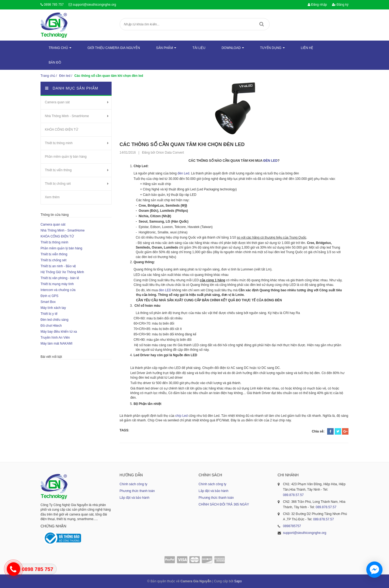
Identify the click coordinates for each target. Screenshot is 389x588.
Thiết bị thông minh (59, 143)
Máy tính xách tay (53, 308)
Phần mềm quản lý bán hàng (66, 157)
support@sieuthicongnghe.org (94, 5)
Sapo (238, 581)
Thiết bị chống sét (58, 184)
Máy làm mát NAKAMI (56, 343)
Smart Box (48, 302)
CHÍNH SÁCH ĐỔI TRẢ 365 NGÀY (224, 504)
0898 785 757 (54, 5)
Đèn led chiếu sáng (54, 320)
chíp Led (182, 416)
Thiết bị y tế (49, 314)
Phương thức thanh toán (137, 491)
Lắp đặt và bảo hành (135, 498)
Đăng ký (340, 5)
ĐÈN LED (270, 161)
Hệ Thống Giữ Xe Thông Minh (62, 272)
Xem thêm (52, 197)
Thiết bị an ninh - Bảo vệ (58, 266)
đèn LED (165, 290)
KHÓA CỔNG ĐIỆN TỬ (61, 130)
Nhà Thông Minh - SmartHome (67, 116)
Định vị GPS (49, 296)
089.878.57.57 (294, 495)
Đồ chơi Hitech (51, 326)
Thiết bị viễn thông (58, 170)
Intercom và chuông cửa (58, 290)
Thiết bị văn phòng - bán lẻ (60, 278)
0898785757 (292, 526)
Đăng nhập (317, 5)
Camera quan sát (57, 102)
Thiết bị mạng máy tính (57, 284)
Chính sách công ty (134, 484)
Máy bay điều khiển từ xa (59, 332)
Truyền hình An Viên (55, 338)
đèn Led (183, 173)
